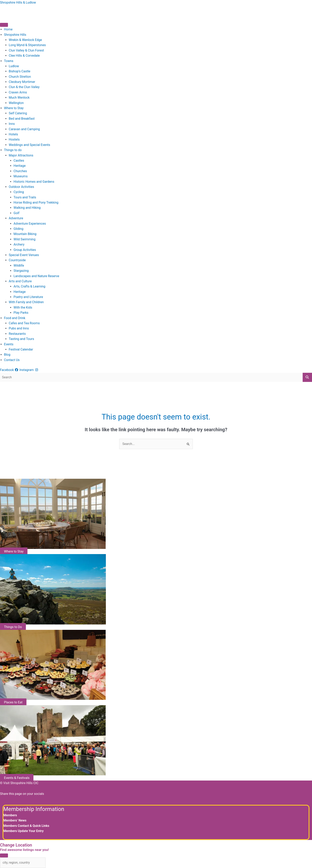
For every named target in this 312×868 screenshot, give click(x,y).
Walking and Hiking (27, 208)
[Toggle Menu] (4, 25)
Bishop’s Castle (19, 71)
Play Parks (21, 313)
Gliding (18, 229)
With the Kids (23, 307)
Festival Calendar (21, 349)
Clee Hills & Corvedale (24, 56)
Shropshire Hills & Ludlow (18, 2)
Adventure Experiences (30, 224)
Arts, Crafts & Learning (29, 286)
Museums (21, 176)
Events (9, 344)
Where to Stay (14, 108)
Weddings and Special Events (29, 145)
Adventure (16, 218)
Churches (20, 171)
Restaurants (17, 334)
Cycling (19, 192)
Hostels (14, 139)
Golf (16, 213)
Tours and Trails (25, 197)
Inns (12, 124)
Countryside (17, 260)
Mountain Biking (25, 234)
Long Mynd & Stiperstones (27, 45)
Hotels (13, 134)
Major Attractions (21, 155)
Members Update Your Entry (23, 831)
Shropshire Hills (15, 35)
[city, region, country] (23, 863)
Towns (9, 61)
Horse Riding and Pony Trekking (36, 202)
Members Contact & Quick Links (26, 826)
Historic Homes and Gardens (34, 182)
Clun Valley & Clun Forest (26, 50)
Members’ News (15, 820)
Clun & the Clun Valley (24, 87)
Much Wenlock (19, 98)
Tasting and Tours (21, 339)
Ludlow (14, 66)
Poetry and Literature (28, 297)
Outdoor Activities (21, 187)
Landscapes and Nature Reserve (36, 276)
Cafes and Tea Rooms (24, 323)
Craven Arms (18, 92)
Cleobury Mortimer (22, 82)
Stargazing (21, 271)
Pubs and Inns (19, 328)
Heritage (20, 166)
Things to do (13, 150)
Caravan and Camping (24, 129)
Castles (19, 161)
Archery (19, 244)
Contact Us (12, 360)
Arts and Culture (20, 281)
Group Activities (25, 250)
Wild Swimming (24, 239)
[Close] (4, 855)
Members (10, 815)
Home (8, 29)
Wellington (16, 103)
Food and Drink (15, 318)
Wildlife (19, 266)
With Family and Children (26, 302)
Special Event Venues (24, 255)
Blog (7, 355)
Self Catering (18, 113)
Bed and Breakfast (22, 119)
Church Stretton (20, 77)
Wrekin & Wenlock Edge (25, 40)
